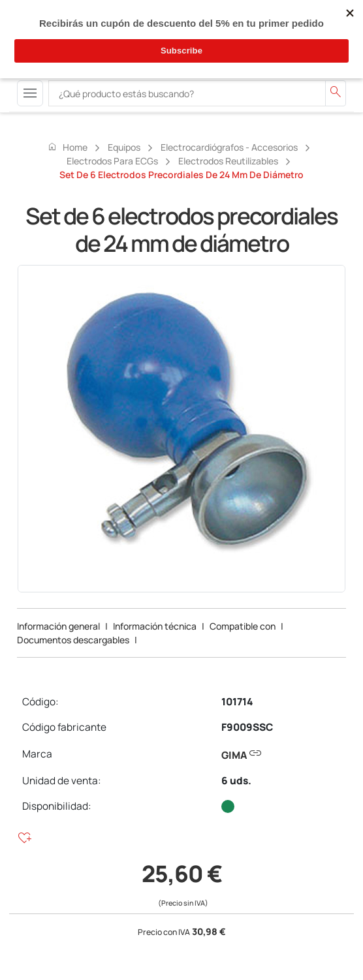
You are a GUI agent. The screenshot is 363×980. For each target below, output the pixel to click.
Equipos (124, 147)
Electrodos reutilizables (228, 161)
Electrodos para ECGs (112, 161)
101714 (237, 702)
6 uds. (236, 781)
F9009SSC (247, 727)
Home (67, 147)
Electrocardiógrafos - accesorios (229, 147)
